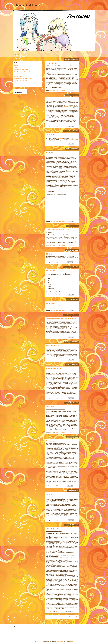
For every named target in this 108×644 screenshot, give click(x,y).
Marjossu (17, 54)
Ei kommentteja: (62, 90)
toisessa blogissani (56, 349)
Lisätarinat (48, 321)
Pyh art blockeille (52, 441)
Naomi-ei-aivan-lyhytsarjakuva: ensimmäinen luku (25, 78)
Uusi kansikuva (51, 494)
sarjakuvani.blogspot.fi (68, 106)
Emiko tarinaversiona (53, 345)
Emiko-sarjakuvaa (61, 76)
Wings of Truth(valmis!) (19, 76)
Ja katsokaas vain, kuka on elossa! (58, 230)
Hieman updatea (51, 63)
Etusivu (58, 617)
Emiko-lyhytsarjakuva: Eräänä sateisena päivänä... (25, 72)
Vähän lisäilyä (51, 303)
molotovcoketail (60, 641)
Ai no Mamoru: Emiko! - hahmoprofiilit (22, 74)
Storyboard (50, 152)
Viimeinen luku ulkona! (53, 368)
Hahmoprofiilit (50, 271)
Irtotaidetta (17, 85)
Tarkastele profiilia (17, 56)
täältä (49, 240)
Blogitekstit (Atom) (63, 620)
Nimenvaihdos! (51, 99)
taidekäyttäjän (74, 71)
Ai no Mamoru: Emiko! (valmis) (21, 70)
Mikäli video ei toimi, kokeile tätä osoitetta (54, 217)
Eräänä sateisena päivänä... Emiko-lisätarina (61, 319)
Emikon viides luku (52, 407)
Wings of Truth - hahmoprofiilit (21, 81)
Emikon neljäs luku (52, 529)
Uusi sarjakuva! (51, 135)
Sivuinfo (16, 67)
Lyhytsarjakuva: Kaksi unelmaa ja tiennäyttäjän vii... (25, 83)
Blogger (72, 641)
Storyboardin (60, 138)
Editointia (49, 254)
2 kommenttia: (62, 262)
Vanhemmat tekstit (74, 617)
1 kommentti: (62, 612)
